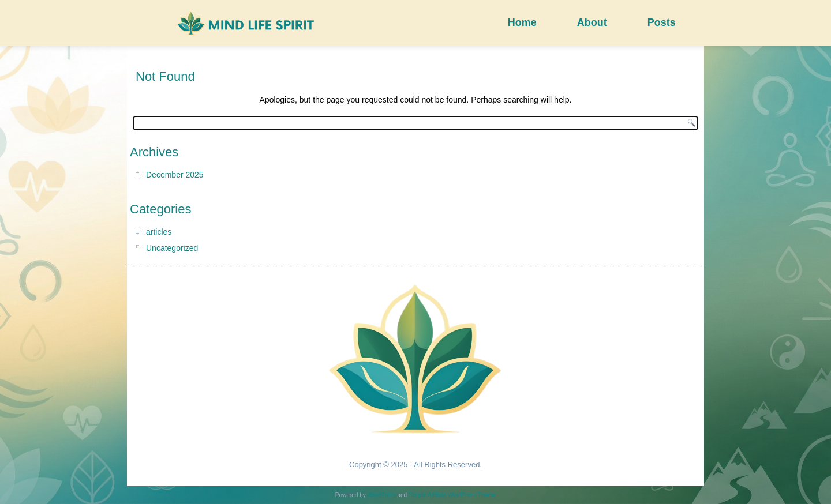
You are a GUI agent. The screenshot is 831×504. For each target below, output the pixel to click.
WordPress (381, 495)
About (592, 22)
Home (522, 22)
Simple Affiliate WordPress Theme (452, 495)
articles (159, 232)
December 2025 (175, 175)
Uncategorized (172, 248)
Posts (662, 22)
